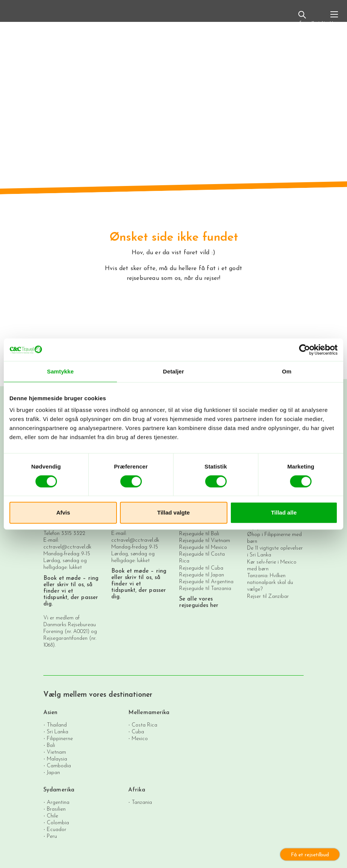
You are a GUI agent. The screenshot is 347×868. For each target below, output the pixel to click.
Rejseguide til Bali (199, 534)
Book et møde (62, 578)
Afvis (63, 512)
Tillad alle (284, 512)
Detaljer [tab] (173, 371)
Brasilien (56, 809)
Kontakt (318, 18)
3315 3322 (73, 534)
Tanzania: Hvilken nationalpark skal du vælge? (270, 583)
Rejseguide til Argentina (206, 582)
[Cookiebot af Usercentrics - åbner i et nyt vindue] (305, 350)
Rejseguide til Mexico (203, 548)
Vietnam (56, 752)
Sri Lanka (58, 732)
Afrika (137, 790)
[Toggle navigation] (334, 17)
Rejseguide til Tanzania (205, 589)
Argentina (58, 802)
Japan (53, 772)
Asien (51, 713)
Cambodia (59, 766)
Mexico (140, 738)
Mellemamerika (149, 713)
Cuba (138, 732)
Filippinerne (60, 738)
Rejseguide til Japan (202, 575)
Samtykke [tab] (61, 371)
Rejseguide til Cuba (201, 568)
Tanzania (142, 802)
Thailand (57, 725)
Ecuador (57, 829)
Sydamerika (59, 790)
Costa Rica (144, 725)
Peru (52, 836)
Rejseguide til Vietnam (205, 541)
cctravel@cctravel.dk (67, 547)
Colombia (58, 823)
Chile (52, 816)
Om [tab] (286, 371)
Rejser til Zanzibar (268, 597)
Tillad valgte (173, 512)
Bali (51, 745)
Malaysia (57, 759)
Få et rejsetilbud (310, 855)
